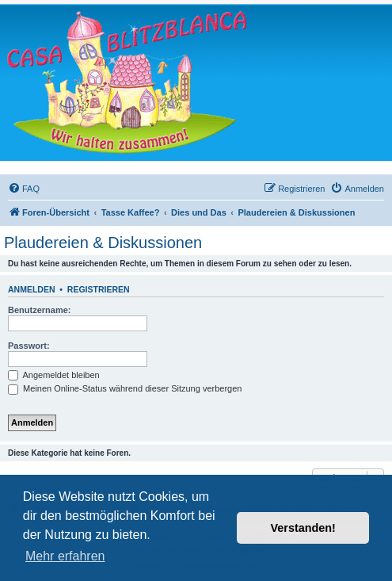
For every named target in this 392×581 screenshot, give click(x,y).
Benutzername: (39, 310)
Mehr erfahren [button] (65, 556)
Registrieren (99, 289)
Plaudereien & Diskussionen (103, 243)
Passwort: (29, 346)
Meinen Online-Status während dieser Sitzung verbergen (125, 388)
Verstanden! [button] (303, 528)
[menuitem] (24, 189)
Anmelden (32, 289)
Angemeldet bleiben (54, 375)
